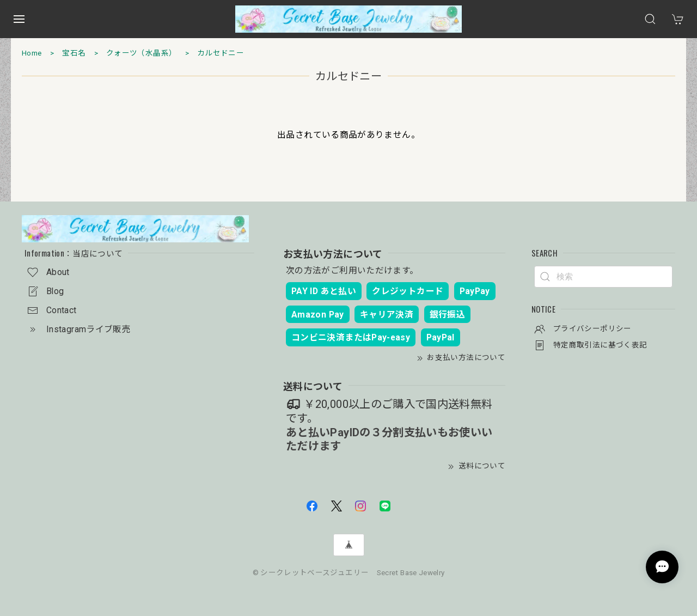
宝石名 (74, 53)
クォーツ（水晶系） (141, 53)
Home (32, 53)
